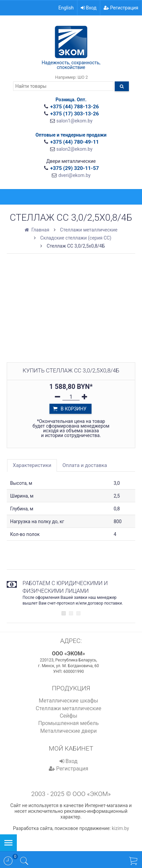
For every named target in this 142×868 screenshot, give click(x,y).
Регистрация (121, 8)
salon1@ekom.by (75, 121)
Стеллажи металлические (68, 708)
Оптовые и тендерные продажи (71, 135)
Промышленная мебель (68, 723)
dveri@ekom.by (74, 175)
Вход (89, 8)
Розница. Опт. (71, 100)
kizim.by (120, 828)
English (66, 8)
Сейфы (68, 716)
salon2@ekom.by (75, 149)
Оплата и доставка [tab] (85, 465)
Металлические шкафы (68, 701)
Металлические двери (69, 731)
